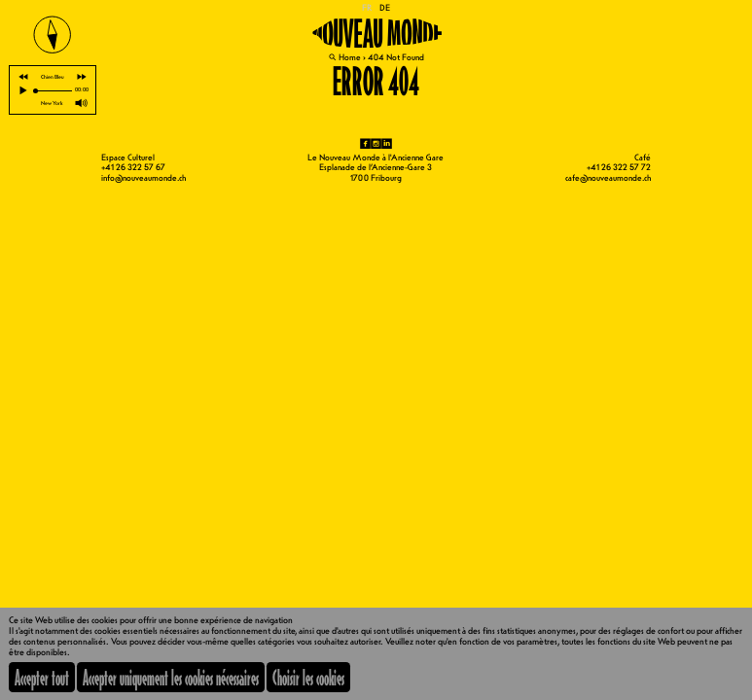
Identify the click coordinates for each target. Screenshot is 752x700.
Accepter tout (42, 677)
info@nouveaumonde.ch (143, 178)
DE (385, 8)
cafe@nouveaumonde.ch (608, 178)
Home (350, 57)
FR (367, 8)
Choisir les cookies (308, 677)
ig (376, 143)
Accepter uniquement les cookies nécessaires (171, 677)
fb (365, 143)
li (387, 143)
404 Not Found (396, 57)
